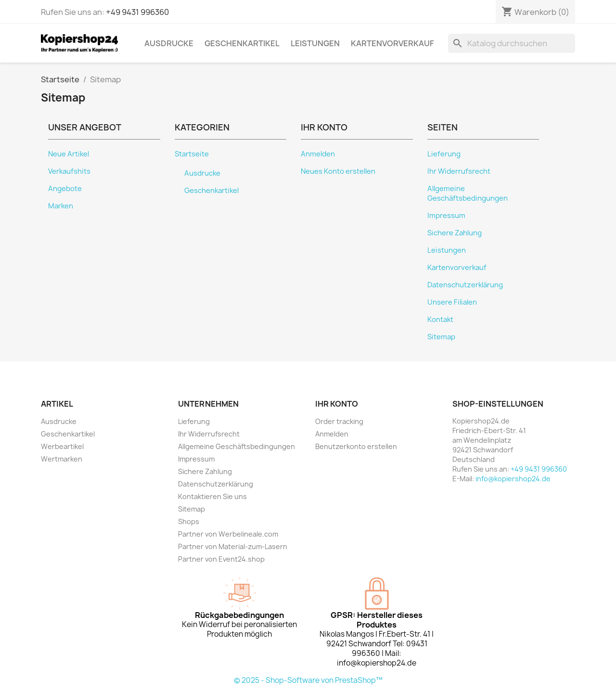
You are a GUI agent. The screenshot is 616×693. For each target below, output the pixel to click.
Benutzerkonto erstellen (356, 446)
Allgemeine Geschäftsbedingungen (468, 193)
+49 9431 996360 (137, 12)
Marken (61, 206)
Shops (189, 521)
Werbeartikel (62, 446)
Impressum (446, 216)
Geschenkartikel (242, 43)
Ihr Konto (337, 404)
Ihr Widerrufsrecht (459, 171)
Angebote (65, 189)
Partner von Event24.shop (221, 559)
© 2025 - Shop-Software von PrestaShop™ (308, 680)
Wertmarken (62, 459)
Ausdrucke (169, 43)
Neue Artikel (69, 154)
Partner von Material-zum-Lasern (233, 546)
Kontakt (440, 320)
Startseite (192, 154)
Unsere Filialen (452, 302)
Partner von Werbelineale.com (228, 534)
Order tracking (339, 421)
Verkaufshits (69, 171)
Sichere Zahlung (455, 233)
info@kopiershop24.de (513, 479)
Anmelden (318, 154)
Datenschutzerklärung (465, 285)
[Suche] (512, 43)
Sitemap (441, 337)
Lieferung (444, 154)
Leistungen (315, 43)
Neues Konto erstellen (338, 171)
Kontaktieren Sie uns (212, 496)
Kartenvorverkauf (392, 43)
